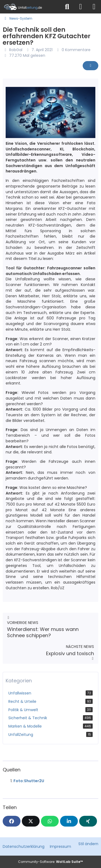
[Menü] (94, 7)
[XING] (88, 821)
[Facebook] (12, 821)
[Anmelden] (81, 7)
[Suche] (67, 7)
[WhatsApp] (50, 821)
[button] (69, 821)
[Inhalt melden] (90, 66)
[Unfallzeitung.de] (30, 7)
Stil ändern (88, 844)
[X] (31, 821)
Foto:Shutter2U (29, 781)
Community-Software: (50, 862)
